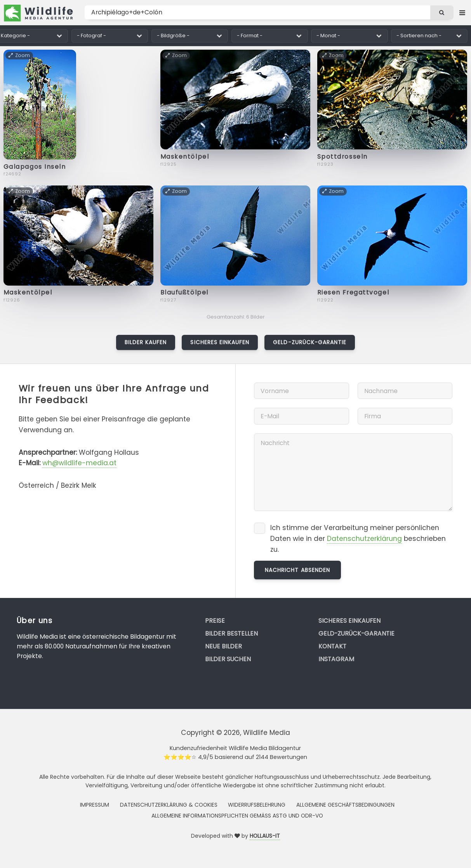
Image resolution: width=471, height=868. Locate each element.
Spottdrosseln (342, 157)
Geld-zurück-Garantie (310, 342)
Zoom (20, 55)
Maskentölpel (185, 157)
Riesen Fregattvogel (353, 292)
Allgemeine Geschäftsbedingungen (345, 805)
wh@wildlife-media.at (79, 463)
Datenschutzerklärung (364, 539)
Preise (215, 621)
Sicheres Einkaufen (220, 342)
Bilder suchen (228, 659)
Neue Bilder (223, 646)
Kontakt (332, 646)
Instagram (336, 659)
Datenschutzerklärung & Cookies (169, 805)
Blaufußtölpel (184, 292)
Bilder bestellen (231, 633)
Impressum (95, 805)
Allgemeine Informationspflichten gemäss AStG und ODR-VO (237, 816)
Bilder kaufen (146, 342)
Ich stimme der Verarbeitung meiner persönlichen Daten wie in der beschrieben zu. (358, 538)
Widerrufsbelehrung (257, 805)
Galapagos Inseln (35, 167)
